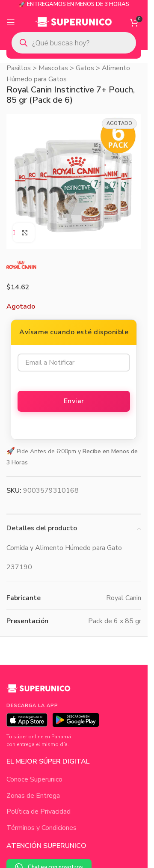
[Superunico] (38, 692)
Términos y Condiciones (41, 828)
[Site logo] (74, 22)
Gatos (85, 68)
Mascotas (53, 68)
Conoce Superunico (34, 779)
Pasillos (19, 68)
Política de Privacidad (38, 812)
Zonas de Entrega (33, 796)
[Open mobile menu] (11, 22)
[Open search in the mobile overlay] (74, 43)
